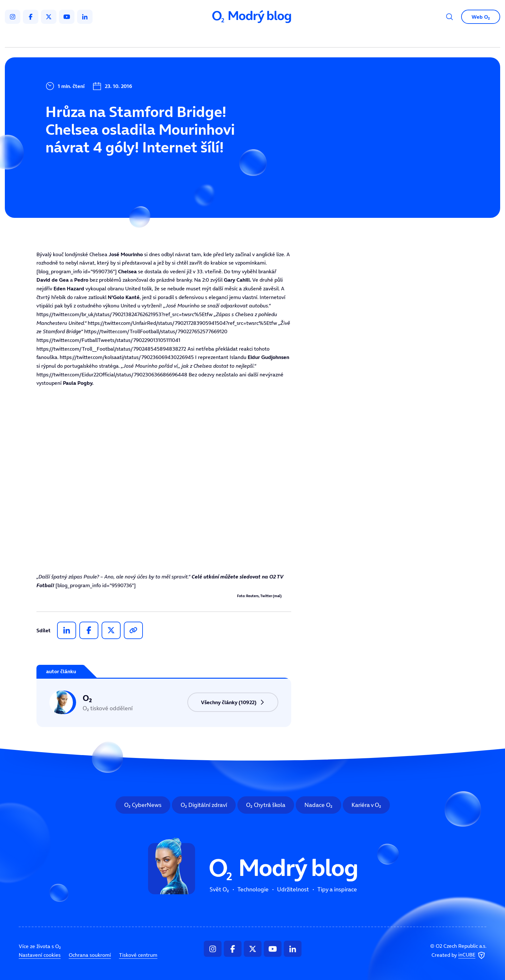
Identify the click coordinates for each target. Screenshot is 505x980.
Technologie (218, 37)
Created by (459, 955)
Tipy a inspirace (318, 37)
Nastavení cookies (40, 955)
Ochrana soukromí (90, 955)
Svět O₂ (177, 37)
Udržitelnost (266, 37)
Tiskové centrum (138, 955)
